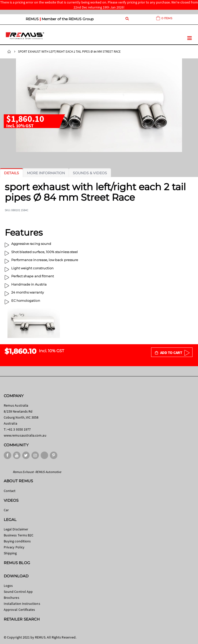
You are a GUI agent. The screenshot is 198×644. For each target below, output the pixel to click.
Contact (10, 491)
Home (9, 52)
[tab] (11, 173)
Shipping (10, 553)
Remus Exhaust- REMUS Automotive (37, 472)
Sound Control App (18, 592)
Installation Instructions (22, 604)
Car (6, 510)
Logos (8, 586)
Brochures (11, 598)
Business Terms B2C (19, 535)
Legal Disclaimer (16, 529)
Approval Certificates (19, 610)
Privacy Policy (14, 547)
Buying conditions (17, 541)
